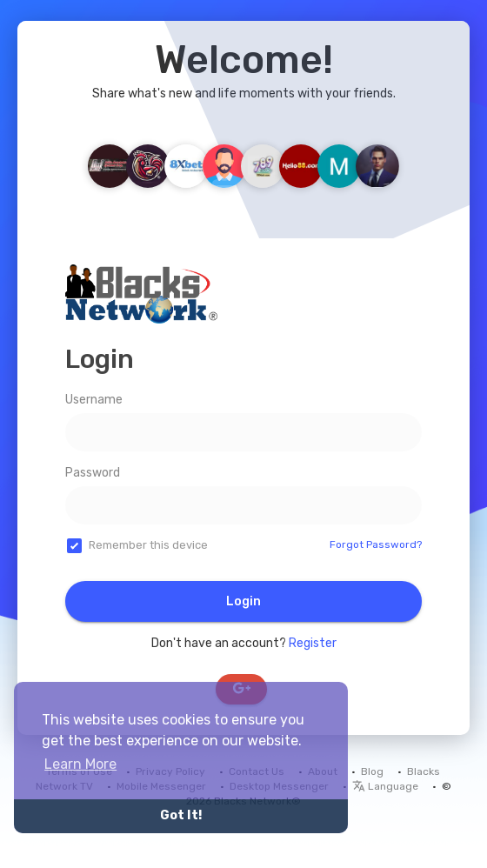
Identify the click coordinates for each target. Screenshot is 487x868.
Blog (372, 771)
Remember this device (148, 545)
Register (313, 643)
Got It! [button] (181, 815)
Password (93, 473)
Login (243, 601)
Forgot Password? (376, 544)
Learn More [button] (80, 764)
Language (385, 786)
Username (94, 400)
